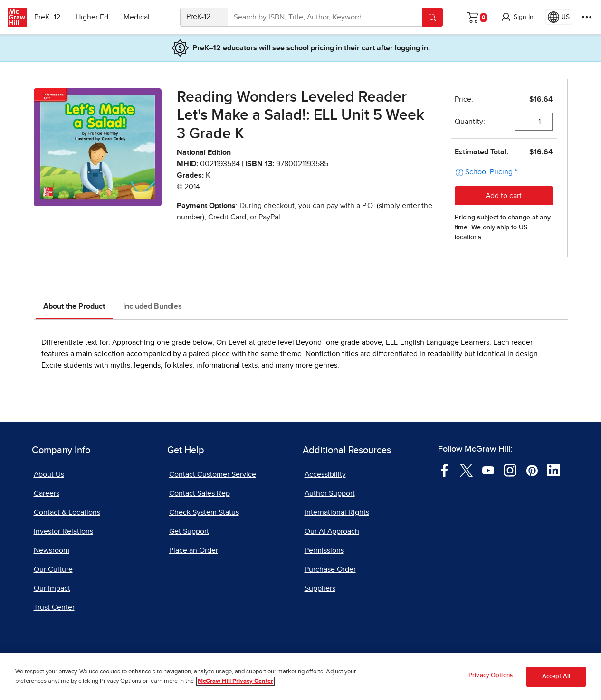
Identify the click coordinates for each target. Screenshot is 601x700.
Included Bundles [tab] (153, 306)
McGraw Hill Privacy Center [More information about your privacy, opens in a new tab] (235, 681)
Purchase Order (330, 569)
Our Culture (53, 569)
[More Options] (587, 17)
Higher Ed (96, 17)
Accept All (556, 676)
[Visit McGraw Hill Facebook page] (444, 470)
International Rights (337, 512)
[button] (517, 17)
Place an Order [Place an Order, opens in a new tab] (194, 550)
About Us (49, 474)
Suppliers (320, 588)
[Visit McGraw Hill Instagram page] (510, 470)
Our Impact (52, 588)
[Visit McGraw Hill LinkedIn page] (554, 470)
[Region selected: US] (559, 17)
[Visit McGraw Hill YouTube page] (488, 470)
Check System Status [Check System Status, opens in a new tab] (204, 512)
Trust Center (54, 607)
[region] (300, 676)
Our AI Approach (332, 531)
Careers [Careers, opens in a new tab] (47, 493)
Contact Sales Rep (200, 493)
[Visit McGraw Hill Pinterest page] (532, 470)
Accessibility (325, 474)
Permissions (324, 550)
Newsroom (52, 550)
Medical (140, 17)
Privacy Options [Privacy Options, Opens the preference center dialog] (491, 676)
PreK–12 (51, 17)
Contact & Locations (67, 512)
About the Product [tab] (74, 306)
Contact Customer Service (213, 474)
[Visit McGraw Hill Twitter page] (466, 470)
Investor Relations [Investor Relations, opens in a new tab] (63, 531)
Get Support (189, 531)
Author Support (330, 493)
